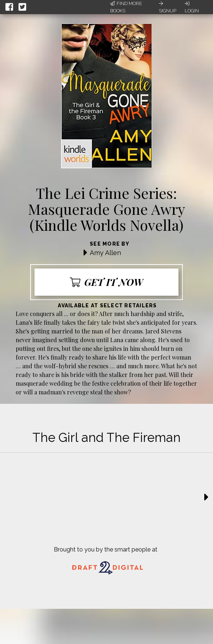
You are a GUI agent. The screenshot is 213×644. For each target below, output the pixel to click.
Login (192, 7)
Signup (168, 7)
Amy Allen (105, 253)
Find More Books (126, 7)
